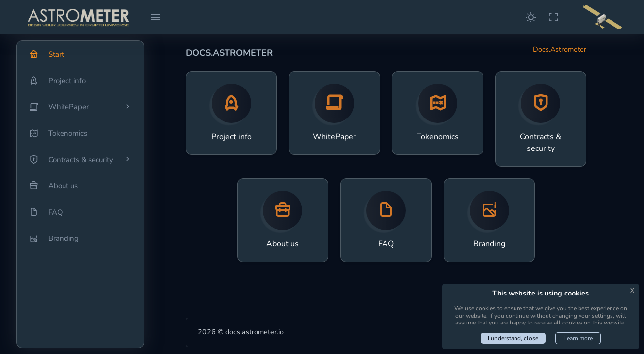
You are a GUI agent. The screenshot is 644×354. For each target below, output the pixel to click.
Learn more (578, 338)
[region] (80, 194)
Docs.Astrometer (560, 49)
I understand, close (513, 338)
